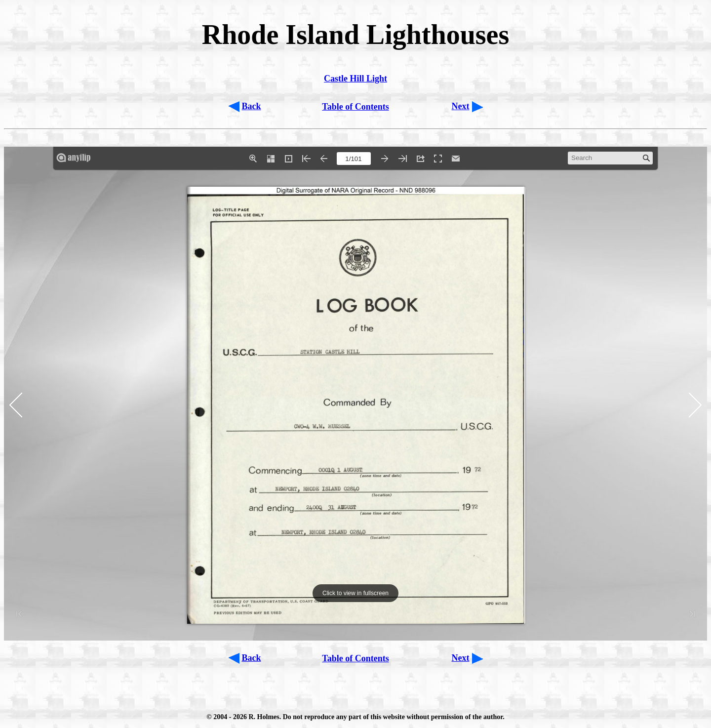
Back (252, 106)
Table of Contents (355, 107)
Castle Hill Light (355, 79)
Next (461, 106)
